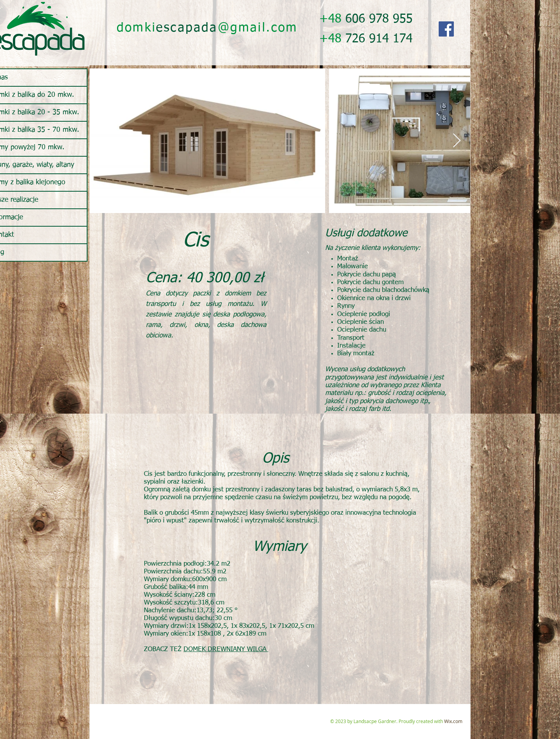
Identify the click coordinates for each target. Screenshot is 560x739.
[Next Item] (457, 141)
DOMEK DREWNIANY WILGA (226, 649)
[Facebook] (446, 29)
